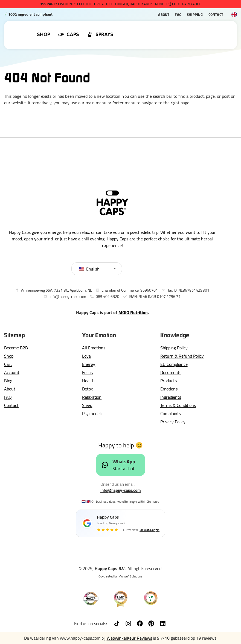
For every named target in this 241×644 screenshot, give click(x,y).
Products (169, 381)
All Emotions (94, 348)
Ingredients (171, 397)
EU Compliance (174, 364)
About (164, 15)
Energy (89, 364)
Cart (8, 364)
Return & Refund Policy (182, 356)
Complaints (171, 413)
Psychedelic (93, 413)
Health (88, 381)
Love (86, 356)
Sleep (87, 405)
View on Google (149, 530)
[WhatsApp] (105, 465)
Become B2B (16, 348)
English (89, 269)
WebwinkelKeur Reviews (129, 638)
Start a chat (124, 468)
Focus (87, 372)
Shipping (195, 15)
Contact (216, 15)
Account (12, 372)
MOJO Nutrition (133, 312)
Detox (87, 389)
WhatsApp (124, 462)
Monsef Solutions (130, 576)
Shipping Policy (174, 348)
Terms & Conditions (178, 405)
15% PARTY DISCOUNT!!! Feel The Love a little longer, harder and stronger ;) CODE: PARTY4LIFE (121, 4)
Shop (9, 356)
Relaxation (92, 397)
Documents (171, 372)
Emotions (169, 389)
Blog (8, 381)
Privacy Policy (173, 422)
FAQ (178, 15)
